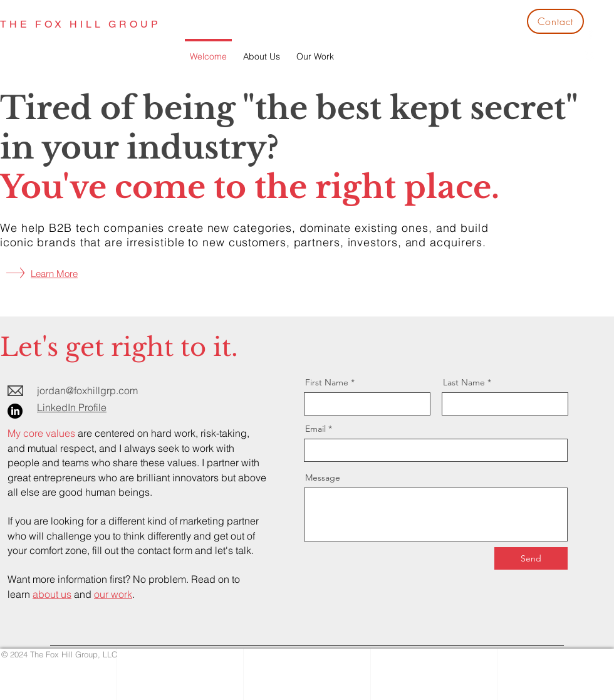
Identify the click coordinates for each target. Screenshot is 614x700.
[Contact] (555, 21)
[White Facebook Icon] (591, 33)
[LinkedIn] (15, 411)
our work (113, 594)
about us (52, 594)
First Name (327, 382)
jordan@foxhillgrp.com (87, 390)
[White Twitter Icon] (591, 55)
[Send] (531, 558)
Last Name (464, 382)
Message (323, 478)
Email (315, 429)
